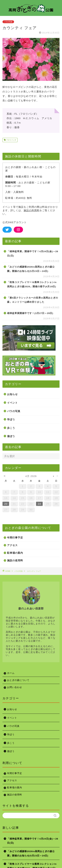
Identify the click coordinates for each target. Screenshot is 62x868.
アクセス (12, 545)
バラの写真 (8, 22)
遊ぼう (11, 436)
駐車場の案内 (15, 553)
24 (39, 504)
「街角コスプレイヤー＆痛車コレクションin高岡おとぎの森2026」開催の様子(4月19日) (32, 284)
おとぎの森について (18, 680)
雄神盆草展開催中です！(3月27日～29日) (30, 313)
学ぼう (11, 419)
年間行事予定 (15, 538)
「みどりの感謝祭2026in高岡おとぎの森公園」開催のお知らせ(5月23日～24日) (31, 269)
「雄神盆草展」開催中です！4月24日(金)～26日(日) (33, 254)
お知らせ (12, 394)
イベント (12, 403)
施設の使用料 (15, 560)
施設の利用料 (32, 210)
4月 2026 (31, 476)
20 (6, 504)
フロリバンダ (11, 140)
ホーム (11, 673)
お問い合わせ (15, 687)
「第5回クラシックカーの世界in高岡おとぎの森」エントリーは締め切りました (33, 300)
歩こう (11, 428)
